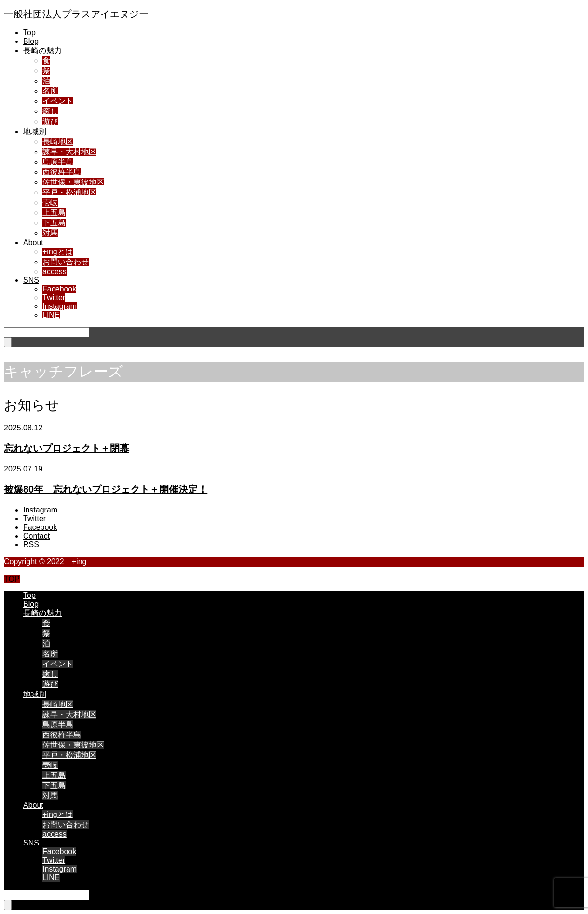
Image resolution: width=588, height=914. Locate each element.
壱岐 (50, 202)
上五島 (54, 213)
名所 (50, 91)
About (33, 242)
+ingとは (58, 252)
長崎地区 (58, 142)
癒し (50, 111)
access (55, 271)
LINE (51, 315)
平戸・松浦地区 (69, 192)
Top (29, 33)
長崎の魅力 (42, 50)
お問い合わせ (66, 262)
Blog (31, 41)
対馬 (50, 233)
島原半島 (58, 162)
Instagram (60, 306)
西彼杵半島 (62, 172)
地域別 (35, 132)
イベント (58, 101)
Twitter (54, 298)
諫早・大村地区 (69, 152)
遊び (50, 121)
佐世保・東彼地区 (73, 182)
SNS (31, 280)
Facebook (59, 289)
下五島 (54, 223)
